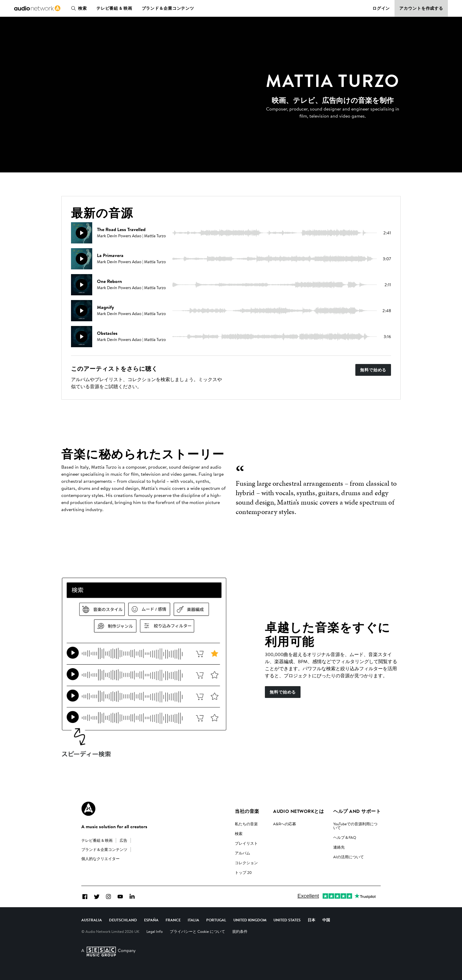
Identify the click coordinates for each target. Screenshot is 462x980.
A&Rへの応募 (285, 824)
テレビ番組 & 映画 (114, 8)
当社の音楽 (247, 811)
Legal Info (155, 931)
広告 (123, 840)
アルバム (242, 853)
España (151, 920)
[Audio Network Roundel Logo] (88, 809)
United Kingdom (250, 920)
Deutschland (123, 920)
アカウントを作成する (421, 8)
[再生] (82, 233)
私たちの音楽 (246, 824)
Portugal (216, 920)
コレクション (246, 863)
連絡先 (339, 847)
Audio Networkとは (298, 811)
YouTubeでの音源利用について (355, 826)
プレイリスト (246, 843)
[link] (37, 8)
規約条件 (240, 931)
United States (287, 920)
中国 (326, 920)
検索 (78, 8)
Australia (92, 920)
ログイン (381, 8)
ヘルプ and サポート (357, 811)
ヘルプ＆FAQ (345, 837)
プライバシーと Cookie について (197, 931)
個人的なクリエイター (100, 859)
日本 (311, 920)
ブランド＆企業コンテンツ (168, 8)
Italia (193, 920)
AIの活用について (349, 857)
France (173, 920)
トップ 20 (243, 872)
